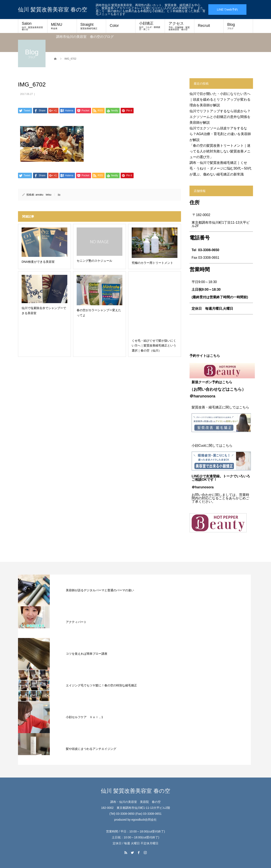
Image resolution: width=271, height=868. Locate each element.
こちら (236, 389)
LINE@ (197, 476)
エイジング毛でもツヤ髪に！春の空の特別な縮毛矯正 (101, 685)
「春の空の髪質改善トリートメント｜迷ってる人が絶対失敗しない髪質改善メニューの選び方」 (220, 151)
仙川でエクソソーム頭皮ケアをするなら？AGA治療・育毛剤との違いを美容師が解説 (220, 134)
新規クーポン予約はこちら (212, 382)
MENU (62, 26)
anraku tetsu (44, 195)
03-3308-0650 (209, 250)
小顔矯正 (150, 26)
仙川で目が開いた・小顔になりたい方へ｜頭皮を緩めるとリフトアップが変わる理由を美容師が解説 (220, 99)
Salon (33, 26)
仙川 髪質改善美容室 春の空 (53, 10)
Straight (91, 26)
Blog (238, 26)
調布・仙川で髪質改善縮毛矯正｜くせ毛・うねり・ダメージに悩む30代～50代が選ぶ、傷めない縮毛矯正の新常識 (220, 168)
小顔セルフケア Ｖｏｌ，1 (84, 717)
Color (114, 26)
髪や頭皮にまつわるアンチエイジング (91, 749)
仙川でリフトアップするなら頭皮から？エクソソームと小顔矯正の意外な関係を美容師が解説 (220, 117)
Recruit (204, 26)
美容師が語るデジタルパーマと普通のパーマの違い (100, 590)
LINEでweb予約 (227, 10)
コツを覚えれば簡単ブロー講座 (87, 654)
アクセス (180, 26)
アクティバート (76, 622)
